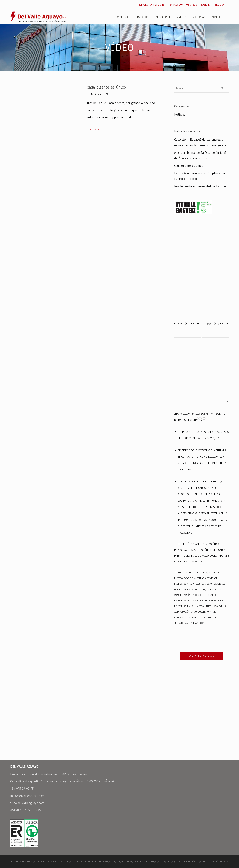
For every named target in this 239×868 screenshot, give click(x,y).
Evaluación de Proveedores (209, 861)
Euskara (206, 5)
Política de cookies (73, 861)
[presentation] (203, 639)
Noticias (180, 115)
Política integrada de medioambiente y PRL (162, 861)
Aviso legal (126, 861)
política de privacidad (191, 562)
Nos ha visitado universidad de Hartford (200, 186)
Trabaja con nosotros (183, 5)
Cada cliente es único (189, 166)
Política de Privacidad (103, 861)
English (220, 5)
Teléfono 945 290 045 (151, 5)
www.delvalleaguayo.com (27, 803)
